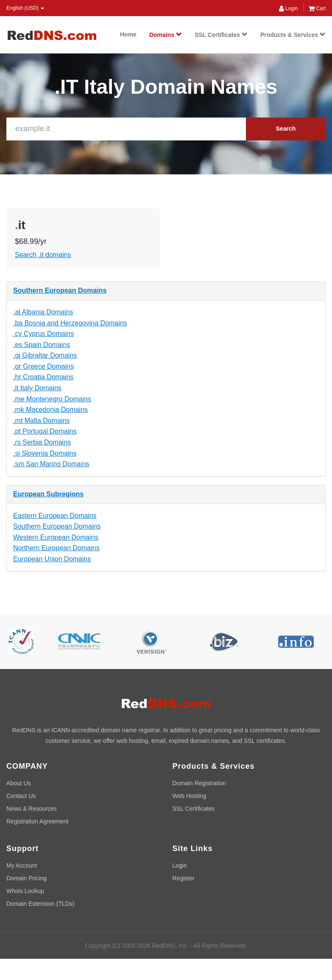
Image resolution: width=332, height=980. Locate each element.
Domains (166, 35)
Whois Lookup (25, 891)
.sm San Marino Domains (51, 464)
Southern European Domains (60, 290)
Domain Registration (199, 783)
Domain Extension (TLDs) (40, 904)
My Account (22, 865)
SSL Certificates (221, 35)
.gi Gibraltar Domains (45, 355)
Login (288, 8)
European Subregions (48, 494)
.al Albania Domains (43, 312)
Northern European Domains (56, 548)
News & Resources (32, 809)
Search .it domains (43, 255)
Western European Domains (56, 537)
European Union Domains (52, 559)
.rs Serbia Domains (42, 442)
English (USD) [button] (25, 8)
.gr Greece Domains (43, 366)
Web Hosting (190, 796)
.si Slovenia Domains (45, 453)
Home (128, 34)
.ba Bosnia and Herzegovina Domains (70, 323)
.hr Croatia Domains (43, 377)
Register (184, 878)
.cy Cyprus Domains (43, 334)
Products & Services (293, 35)
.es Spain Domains (42, 345)
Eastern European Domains (55, 516)
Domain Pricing (27, 878)
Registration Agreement (37, 821)
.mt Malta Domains (41, 421)
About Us (19, 783)
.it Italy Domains (37, 388)
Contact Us (21, 796)
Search (286, 129)
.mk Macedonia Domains (50, 410)
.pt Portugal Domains (45, 431)
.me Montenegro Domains (52, 399)
